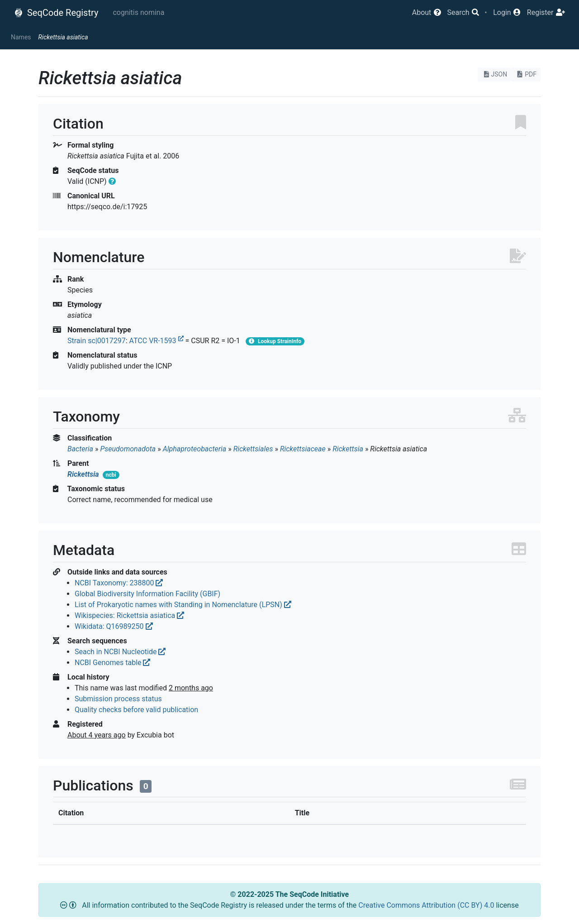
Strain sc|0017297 (97, 341)
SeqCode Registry (56, 13)
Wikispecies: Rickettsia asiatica (129, 615)
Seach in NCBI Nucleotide (120, 652)
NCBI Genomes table (112, 663)
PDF (526, 74)
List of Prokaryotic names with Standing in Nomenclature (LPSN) (183, 605)
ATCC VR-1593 (157, 341)
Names (21, 37)
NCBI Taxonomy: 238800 (119, 583)
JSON (495, 74)
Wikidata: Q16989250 (114, 626)
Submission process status (118, 699)
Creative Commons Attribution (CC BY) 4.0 (427, 905)
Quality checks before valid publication (136, 710)
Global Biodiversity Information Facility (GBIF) (147, 594)
